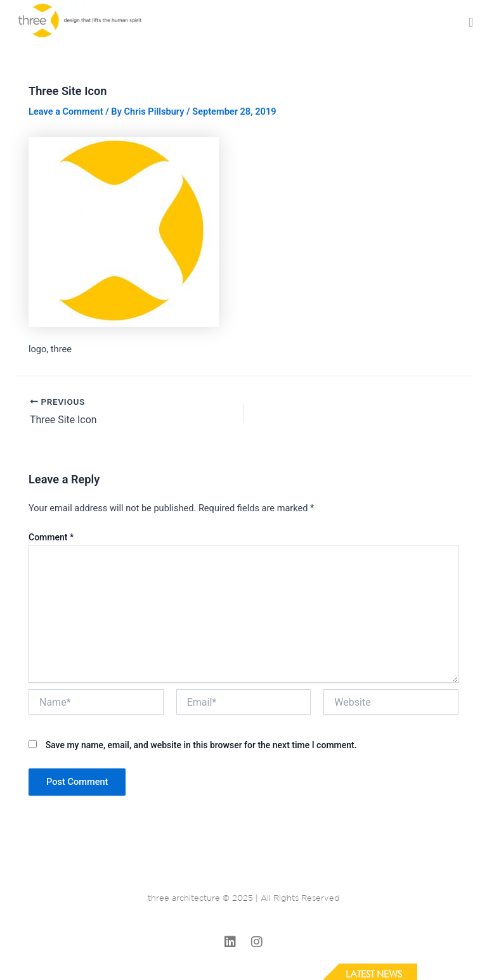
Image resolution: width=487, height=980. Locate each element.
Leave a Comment (66, 111)
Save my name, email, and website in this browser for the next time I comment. (201, 744)
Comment (51, 537)
